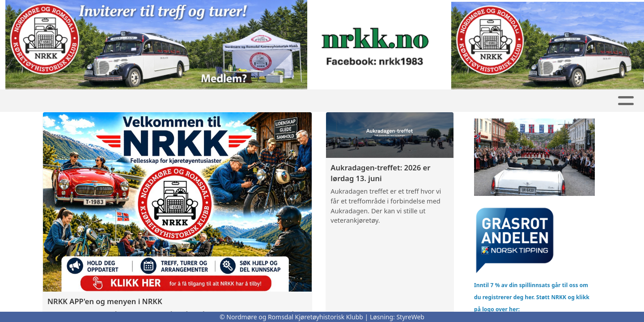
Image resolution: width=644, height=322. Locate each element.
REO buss (378, 101)
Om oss (432, 101)
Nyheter (168, 101)
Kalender (320, 101)
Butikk (220, 101)
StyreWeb (410, 317)
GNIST (118, 101)
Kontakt (486, 101)
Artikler (267, 101)
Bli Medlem (546, 101)
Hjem (80, 101)
